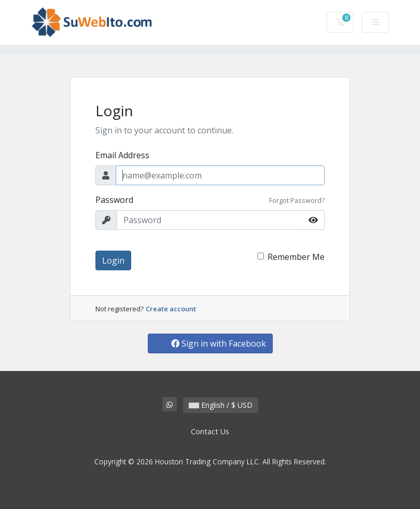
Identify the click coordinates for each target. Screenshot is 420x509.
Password (114, 200)
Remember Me (296, 257)
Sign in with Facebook (219, 343)
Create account (171, 309)
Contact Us (210, 431)
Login (113, 260)
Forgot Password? (297, 200)
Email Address (122, 155)
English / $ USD (221, 405)
